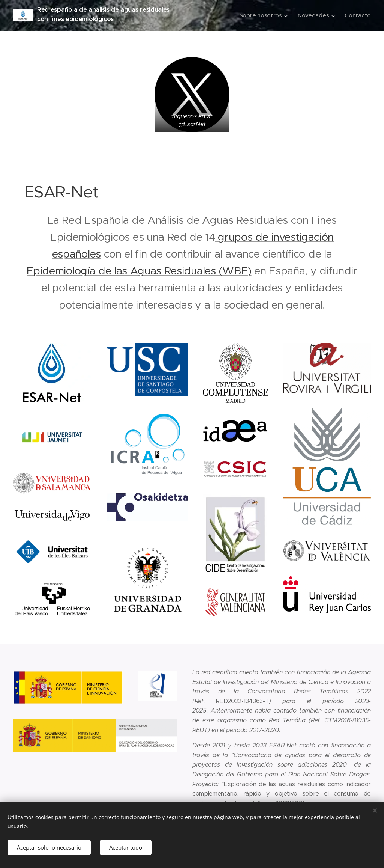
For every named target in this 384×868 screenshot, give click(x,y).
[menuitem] (262, 15)
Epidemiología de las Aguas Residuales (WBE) (139, 271)
